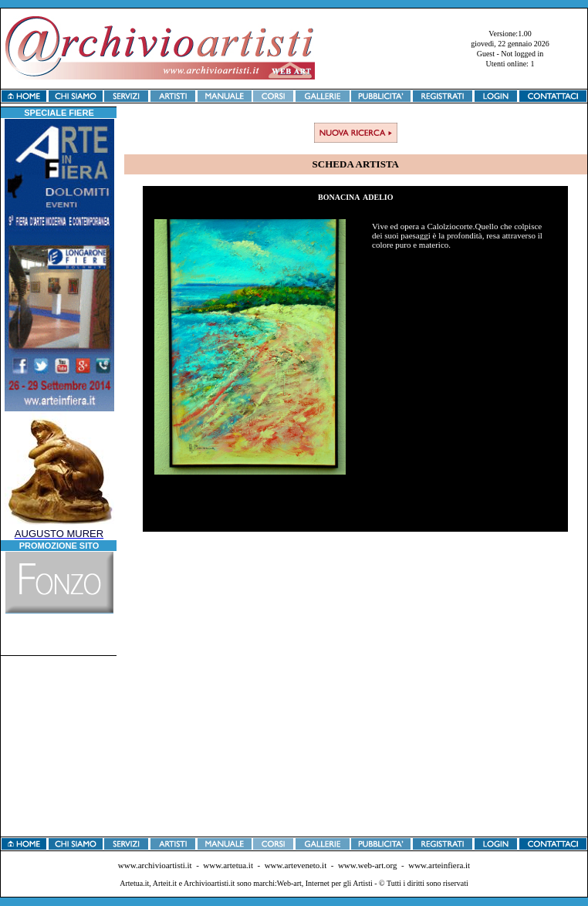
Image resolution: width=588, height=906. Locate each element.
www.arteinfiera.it (439, 865)
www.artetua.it (228, 865)
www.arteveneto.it (296, 865)
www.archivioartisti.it (155, 865)
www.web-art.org (368, 865)
